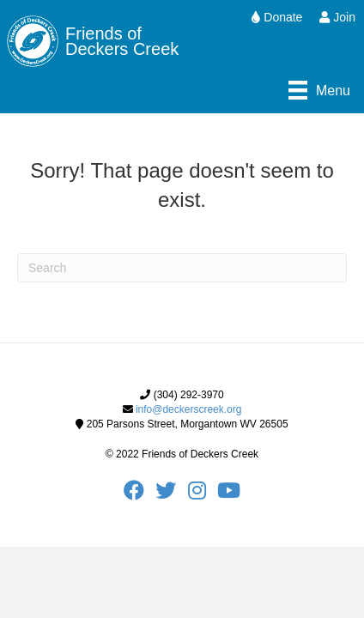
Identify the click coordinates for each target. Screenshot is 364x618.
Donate (277, 17)
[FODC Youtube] (229, 494)
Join (337, 17)
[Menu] (319, 90)
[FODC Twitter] (171, 494)
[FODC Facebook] (140, 494)
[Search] (182, 268)
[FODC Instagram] (203, 494)
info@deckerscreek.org (189, 409)
